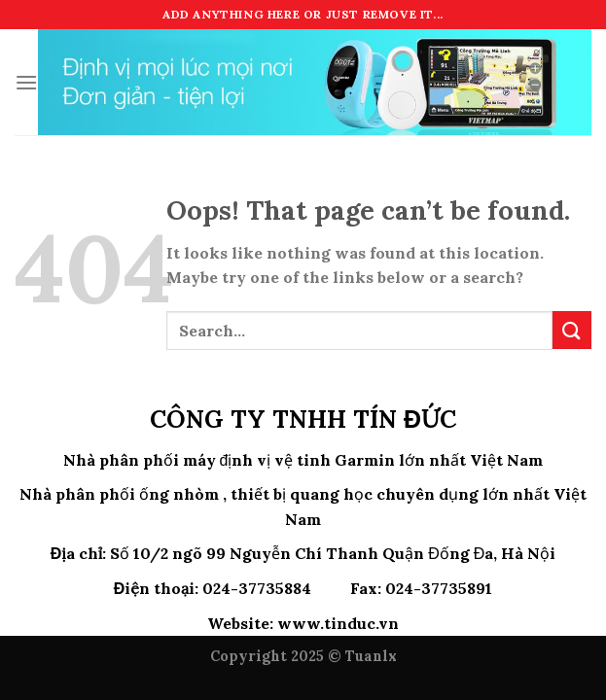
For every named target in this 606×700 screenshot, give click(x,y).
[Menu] (26, 82)
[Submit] (572, 330)
